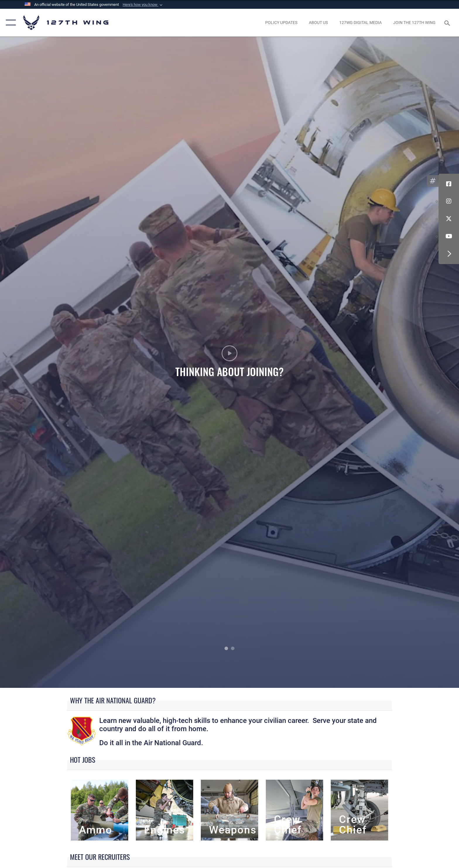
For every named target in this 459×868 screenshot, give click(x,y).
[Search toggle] (448, 23)
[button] (143, 5)
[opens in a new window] (281, 23)
